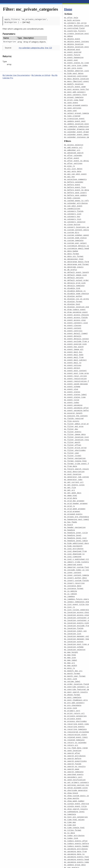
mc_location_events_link (77, 599)
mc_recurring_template (75, 701)
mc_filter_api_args (74, 410)
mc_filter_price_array (75, 431)
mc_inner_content (73, 551)
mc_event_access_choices (77, 303)
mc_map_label (71, 635)
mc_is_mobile (71, 568)
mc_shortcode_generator (76, 760)
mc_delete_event (72, 38)
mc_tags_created (72, 112)
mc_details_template (74, 275)
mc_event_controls (73, 318)
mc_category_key (72, 209)
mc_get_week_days (73, 474)
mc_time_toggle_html (74, 795)
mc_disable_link (72, 278)
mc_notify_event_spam (75, 84)
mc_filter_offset (73, 428)
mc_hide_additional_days (77, 522)
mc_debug (68, 35)
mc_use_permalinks (73, 839)
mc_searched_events (74, 744)
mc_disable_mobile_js (75, 280)
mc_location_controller (76, 74)
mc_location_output (74, 617)
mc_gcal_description (74, 454)
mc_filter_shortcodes (75, 433)
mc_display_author (73, 285)
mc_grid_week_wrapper (75, 489)
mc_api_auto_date (73, 165)
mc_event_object (72, 354)
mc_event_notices (73, 352)
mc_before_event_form (75, 181)
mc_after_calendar (73, 150)
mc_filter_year (72, 436)
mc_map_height (71, 627)
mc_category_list (73, 211)
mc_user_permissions (74, 849)
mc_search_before (73, 729)
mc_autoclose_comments (75, 173)
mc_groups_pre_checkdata (77, 497)
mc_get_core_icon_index (76, 63)
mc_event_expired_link (75, 331)
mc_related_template (74, 711)
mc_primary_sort (72, 683)
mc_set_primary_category (77, 752)
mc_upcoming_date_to (74, 821)
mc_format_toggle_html (75, 443)
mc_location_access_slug (77, 591)
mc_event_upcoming (73, 390)
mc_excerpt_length (73, 397)
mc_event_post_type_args (77, 359)
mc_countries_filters (75, 30)
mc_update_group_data (75, 831)
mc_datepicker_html (74, 250)
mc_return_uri (71, 716)
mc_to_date (70, 800)
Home (68, 9)
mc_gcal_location (73, 456)
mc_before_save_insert (75, 186)
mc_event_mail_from (74, 344)
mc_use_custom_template (76, 836)
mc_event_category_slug (76, 311)
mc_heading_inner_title (76, 512)
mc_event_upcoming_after (77, 392)
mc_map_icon (70, 632)
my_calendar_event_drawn (77, 127)
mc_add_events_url (73, 142)
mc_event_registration (75, 364)
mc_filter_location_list (77, 420)
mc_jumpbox (70, 573)
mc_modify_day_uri (73, 645)
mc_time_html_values (74, 788)
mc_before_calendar (74, 176)
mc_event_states (72, 377)
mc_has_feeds (71, 502)
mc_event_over (71, 58)
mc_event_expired (73, 51)
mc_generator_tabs (73, 461)
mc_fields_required (74, 403)
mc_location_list (73, 609)
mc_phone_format (72, 668)
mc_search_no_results (75, 737)
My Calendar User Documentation (16, 75)
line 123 (48, 48)
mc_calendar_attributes (76, 196)
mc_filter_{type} (73, 438)
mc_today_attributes (74, 803)
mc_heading (70, 510)
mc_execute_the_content (76, 400)
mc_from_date (71, 449)
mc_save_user (71, 107)
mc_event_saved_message (76, 369)
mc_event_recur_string (75, 362)
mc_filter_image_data (75, 418)
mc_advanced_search (74, 148)
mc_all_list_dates (73, 163)
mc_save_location (73, 721)
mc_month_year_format (75, 650)
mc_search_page (72, 739)
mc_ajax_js (70, 160)
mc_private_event (73, 691)
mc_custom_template (74, 232)
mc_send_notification (75, 749)
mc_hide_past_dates (74, 71)
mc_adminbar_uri (72, 145)
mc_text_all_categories (76, 785)
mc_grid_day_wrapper (74, 482)
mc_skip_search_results (76, 778)
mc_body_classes (72, 191)
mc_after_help (71, 18)
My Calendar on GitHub (41, 75)
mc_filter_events (73, 415)
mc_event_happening (74, 56)
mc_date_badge (71, 242)
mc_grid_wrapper (72, 492)
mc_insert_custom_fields (77, 558)
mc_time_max (70, 790)
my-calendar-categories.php (31, 48)
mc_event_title (72, 385)
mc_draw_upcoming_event (76, 301)
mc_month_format (72, 647)
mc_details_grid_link (75, 273)
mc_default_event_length (77, 262)
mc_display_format (73, 290)
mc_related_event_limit (76, 709)
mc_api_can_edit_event (75, 168)
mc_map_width (71, 640)
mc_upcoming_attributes (76, 816)
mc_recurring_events (74, 698)
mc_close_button (72, 216)
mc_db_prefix (71, 260)
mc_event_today (72, 387)
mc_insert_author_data (75, 556)
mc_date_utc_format (74, 247)
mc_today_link (71, 806)
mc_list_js (70, 584)
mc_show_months (72, 767)
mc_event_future (72, 53)
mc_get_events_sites (74, 466)
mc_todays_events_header (77, 813)
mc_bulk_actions (72, 20)
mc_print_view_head (74, 97)
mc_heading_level (73, 515)
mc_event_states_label (75, 380)
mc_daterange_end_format (77, 255)
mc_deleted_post (72, 48)
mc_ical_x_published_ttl (77, 538)
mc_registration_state (75, 706)
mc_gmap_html (71, 477)
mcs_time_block (72, 859)
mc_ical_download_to (74, 533)
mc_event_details (73, 324)
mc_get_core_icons (73, 66)
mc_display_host (72, 293)
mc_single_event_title (75, 775)
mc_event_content (73, 316)
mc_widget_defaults (74, 851)
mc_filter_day (71, 413)
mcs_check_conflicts (74, 854)
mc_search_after (72, 724)
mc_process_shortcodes (75, 693)
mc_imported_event (73, 543)
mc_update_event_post (75, 117)
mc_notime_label (72, 655)
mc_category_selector (75, 214)
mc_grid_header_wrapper (76, 484)
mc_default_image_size (75, 265)
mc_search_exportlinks (75, 732)
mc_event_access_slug (75, 308)
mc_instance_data (73, 563)
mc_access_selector (74, 140)
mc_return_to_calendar (75, 714)
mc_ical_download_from (75, 530)
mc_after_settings (73, 158)
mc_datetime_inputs (74, 257)
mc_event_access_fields (76, 306)
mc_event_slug (71, 375)
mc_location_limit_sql (75, 607)
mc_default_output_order (77, 270)
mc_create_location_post (77, 33)
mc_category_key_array (75, 23)
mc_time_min (70, 793)
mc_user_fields (72, 846)
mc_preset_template (74, 94)
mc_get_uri (70, 471)
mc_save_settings (73, 104)
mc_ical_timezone (73, 535)
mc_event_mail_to (73, 349)
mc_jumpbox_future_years (77, 576)
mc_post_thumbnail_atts (76, 673)
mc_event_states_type (75, 382)
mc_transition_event (74, 115)
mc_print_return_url (74, 686)
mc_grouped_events (73, 494)
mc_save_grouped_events (76, 102)
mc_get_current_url (74, 464)
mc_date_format (72, 244)
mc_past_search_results (76, 665)
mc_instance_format (74, 566)
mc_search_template (74, 742)
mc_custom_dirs (72, 224)
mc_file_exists (72, 405)
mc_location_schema (74, 622)
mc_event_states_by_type (77, 61)
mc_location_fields (74, 604)
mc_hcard (68, 505)
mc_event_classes (73, 313)
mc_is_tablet (71, 571)
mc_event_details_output (77, 326)
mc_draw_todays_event (75, 298)
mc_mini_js (70, 642)
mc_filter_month (72, 426)
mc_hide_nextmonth (73, 525)
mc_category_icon (73, 206)
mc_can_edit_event (73, 199)
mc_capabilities (72, 201)
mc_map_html (70, 630)
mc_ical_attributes (74, 528)
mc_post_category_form (75, 92)
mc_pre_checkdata (73, 678)
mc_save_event (71, 99)
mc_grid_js (70, 487)
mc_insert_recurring (74, 561)
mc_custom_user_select (75, 234)
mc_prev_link (71, 681)
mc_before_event (72, 178)
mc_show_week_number (74, 770)
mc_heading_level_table (76, 520)
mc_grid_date (71, 479)
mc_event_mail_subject (75, 346)
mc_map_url (70, 637)
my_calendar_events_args (77, 867)
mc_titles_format (73, 798)
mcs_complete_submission (77, 122)
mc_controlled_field (74, 28)
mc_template (70, 783)
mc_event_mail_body (74, 341)
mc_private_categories (75, 688)
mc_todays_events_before (77, 811)
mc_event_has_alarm (74, 334)
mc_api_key (70, 171)
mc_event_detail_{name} (76, 321)
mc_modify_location (74, 81)
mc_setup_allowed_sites (76, 757)
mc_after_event (72, 153)
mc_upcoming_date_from (75, 818)
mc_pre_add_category (74, 675)
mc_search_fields (73, 734)
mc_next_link (71, 653)
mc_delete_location (74, 43)
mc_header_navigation (75, 507)
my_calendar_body (73, 864)
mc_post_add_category (75, 89)
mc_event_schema (72, 372)
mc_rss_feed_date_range (76, 719)
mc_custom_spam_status (75, 229)
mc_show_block (71, 762)
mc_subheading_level (74, 780)
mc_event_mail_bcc (73, 339)
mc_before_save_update (75, 188)
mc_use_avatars (72, 834)
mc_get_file (70, 469)
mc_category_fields (74, 204)
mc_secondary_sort (73, 747)
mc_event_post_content (75, 357)
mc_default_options (74, 267)
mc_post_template (73, 670)
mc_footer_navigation (75, 441)
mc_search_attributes (75, 727)
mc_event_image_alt (74, 336)
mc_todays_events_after (76, 808)
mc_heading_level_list (75, 517)
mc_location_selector (75, 624)
